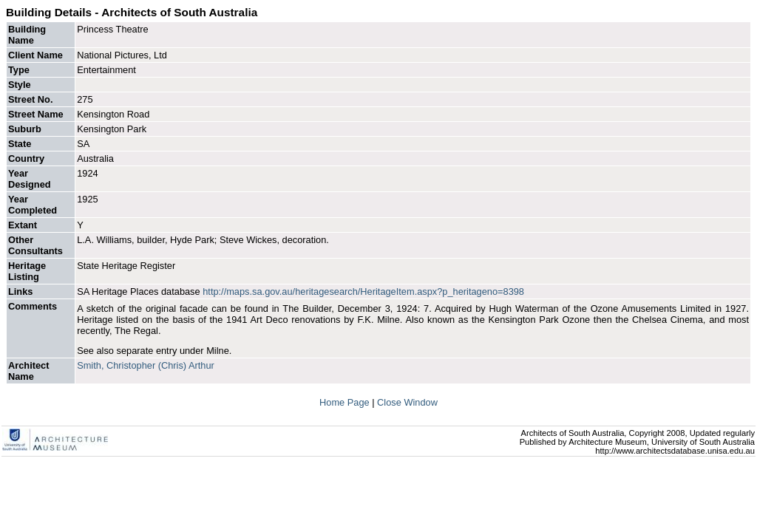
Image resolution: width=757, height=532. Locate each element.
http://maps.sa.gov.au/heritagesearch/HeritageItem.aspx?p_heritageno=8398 (363, 291)
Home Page (346, 402)
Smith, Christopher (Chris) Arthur (146, 365)
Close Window (407, 402)
